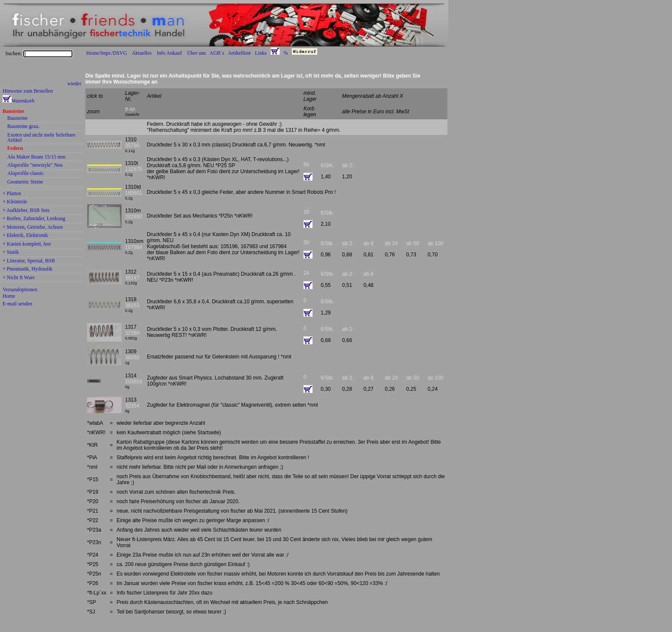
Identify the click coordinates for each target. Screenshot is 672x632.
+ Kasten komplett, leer (27, 244)
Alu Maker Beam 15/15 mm (36, 157)
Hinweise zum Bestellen (28, 91)
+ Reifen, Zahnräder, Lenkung (34, 219)
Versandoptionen (20, 290)
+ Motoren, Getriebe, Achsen (33, 227)
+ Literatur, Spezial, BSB (29, 261)
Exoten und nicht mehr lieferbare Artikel (42, 138)
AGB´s (217, 53)
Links (261, 53)
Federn (15, 149)
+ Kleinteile (15, 202)
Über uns (197, 53)
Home (9, 296)
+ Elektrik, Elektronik (25, 236)
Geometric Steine (25, 182)
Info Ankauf (169, 53)
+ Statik (11, 252)
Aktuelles (142, 53)
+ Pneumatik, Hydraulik (28, 269)
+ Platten (12, 194)
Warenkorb (23, 101)
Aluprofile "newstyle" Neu (35, 165)
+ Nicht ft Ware (19, 278)
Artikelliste (239, 53)
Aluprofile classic (26, 174)
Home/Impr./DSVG (106, 53)
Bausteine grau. (23, 127)
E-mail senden (17, 304)
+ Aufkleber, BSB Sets (26, 211)
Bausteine (13, 112)
